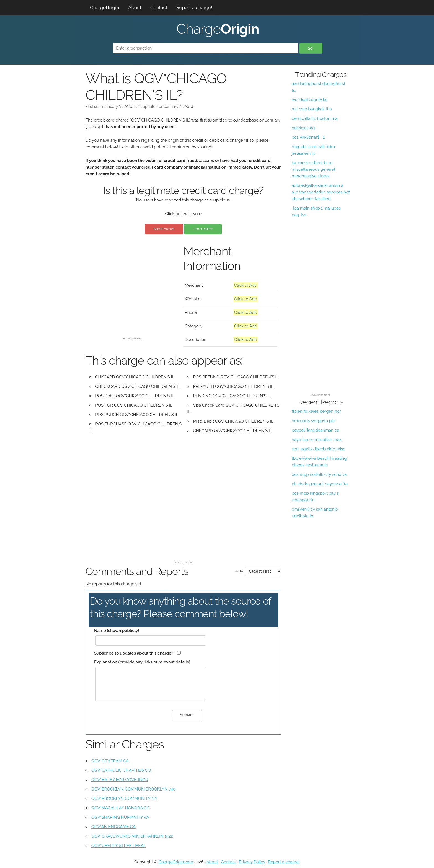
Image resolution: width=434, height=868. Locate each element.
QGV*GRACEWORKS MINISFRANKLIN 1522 (132, 836)
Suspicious (164, 229)
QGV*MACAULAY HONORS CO (121, 808)
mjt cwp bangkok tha (312, 109)
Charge (105, 7)
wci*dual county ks (309, 100)
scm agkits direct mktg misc (319, 449)
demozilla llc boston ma (315, 118)
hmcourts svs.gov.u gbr (314, 421)
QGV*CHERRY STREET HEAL (119, 846)
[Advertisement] (132, 296)
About (135, 7)
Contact (159, 7)
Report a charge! (194, 7)
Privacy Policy (252, 862)
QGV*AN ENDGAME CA (113, 827)
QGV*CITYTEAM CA (110, 761)
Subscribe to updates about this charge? (134, 653)
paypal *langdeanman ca (315, 430)
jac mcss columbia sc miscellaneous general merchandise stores (313, 169)
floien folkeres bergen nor (316, 411)
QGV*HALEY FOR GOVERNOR (120, 780)
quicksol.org (303, 128)
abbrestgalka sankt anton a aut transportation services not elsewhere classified (321, 192)
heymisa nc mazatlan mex (317, 440)
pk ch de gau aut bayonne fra (320, 484)
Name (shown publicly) (117, 631)
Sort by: (239, 571)
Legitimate (203, 229)
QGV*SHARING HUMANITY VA (120, 817)
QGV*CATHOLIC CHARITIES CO (121, 770)
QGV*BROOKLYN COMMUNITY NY (124, 799)
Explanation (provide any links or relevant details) (142, 662)
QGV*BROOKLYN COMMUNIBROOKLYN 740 (133, 789)
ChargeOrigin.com (176, 862)
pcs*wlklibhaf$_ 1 (308, 137)
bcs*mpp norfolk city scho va (319, 474)
